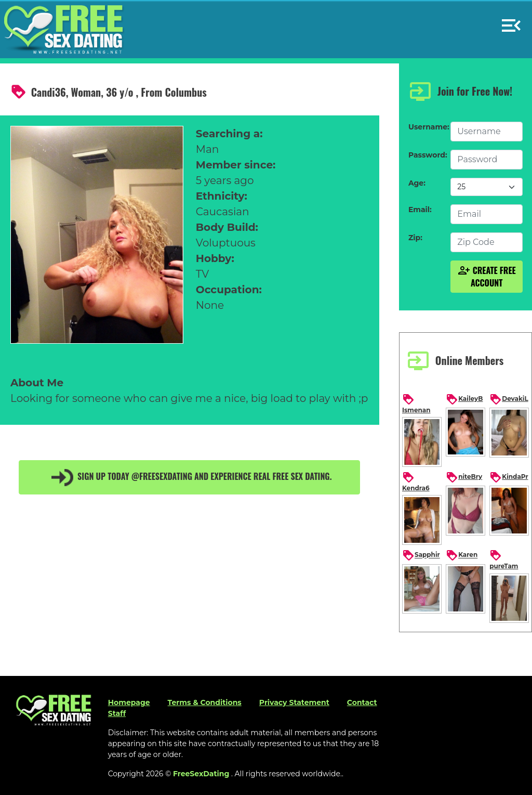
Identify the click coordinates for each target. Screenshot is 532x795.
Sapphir (421, 555)
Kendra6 (416, 481)
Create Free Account (487, 277)
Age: (417, 183)
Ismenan (416, 403)
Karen (462, 555)
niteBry (464, 477)
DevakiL (509, 399)
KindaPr (509, 477)
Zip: (415, 238)
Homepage (129, 702)
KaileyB (464, 399)
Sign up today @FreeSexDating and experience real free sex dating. (190, 477)
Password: (426, 155)
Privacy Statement (294, 702)
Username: (426, 127)
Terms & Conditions (205, 702)
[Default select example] (487, 187)
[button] (511, 21)
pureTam (504, 559)
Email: (420, 210)
